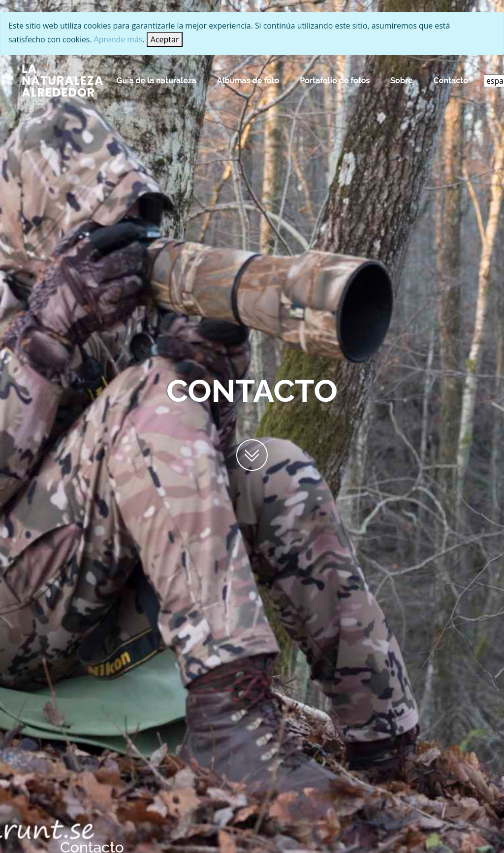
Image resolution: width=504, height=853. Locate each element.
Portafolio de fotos (335, 81)
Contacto (451, 81)
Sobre (401, 81)
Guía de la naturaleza (157, 81)
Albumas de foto (248, 81)
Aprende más (119, 39)
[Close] (166, 39)
